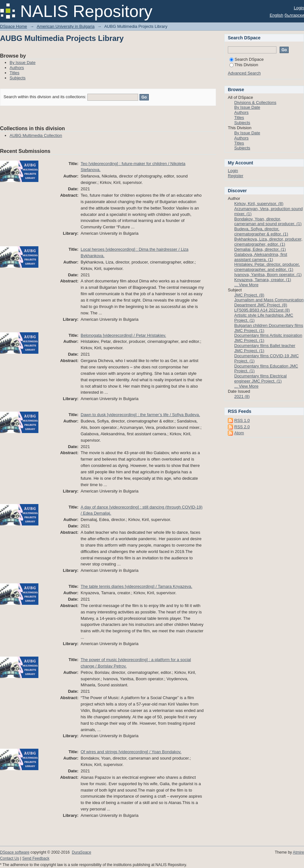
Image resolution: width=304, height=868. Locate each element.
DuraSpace (81, 852)
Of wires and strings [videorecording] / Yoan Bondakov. (131, 752)
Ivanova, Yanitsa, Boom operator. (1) (268, 275)
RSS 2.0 (242, 427)
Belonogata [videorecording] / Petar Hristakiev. (123, 335)
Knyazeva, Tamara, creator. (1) (263, 280)
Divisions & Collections (255, 103)
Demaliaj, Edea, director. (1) (260, 249)
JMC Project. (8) (249, 295)
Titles (15, 73)
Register (236, 176)
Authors (17, 68)
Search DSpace (247, 59)
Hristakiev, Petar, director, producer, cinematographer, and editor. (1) (267, 267)
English (277, 15)
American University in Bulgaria (66, 26)
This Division (244, 65)
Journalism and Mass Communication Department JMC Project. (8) (269, 302)
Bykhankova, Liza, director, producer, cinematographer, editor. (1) (268, 242)
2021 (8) (242, 396)
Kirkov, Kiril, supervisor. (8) (259, 204)
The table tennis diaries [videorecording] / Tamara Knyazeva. (136, 586)
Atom (239, 433)
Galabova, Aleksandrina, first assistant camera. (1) (261, 257)
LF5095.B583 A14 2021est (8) (262, 310)
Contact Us (10, 858)
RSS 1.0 (242, 420)
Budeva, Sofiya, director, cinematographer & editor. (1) (261, 231)
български (294, 15)
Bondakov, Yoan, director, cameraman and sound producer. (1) (268, 221)
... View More (246, 285)
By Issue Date (23, 63)
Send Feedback (36, 858)
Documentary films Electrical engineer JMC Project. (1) (260, 379)
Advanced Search (244, 73)
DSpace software (15, 852)
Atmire (298, 852)
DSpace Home (14, 26)
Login (299, 8)
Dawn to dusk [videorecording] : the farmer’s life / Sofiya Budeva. (140, 415)
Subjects (18, 78)
